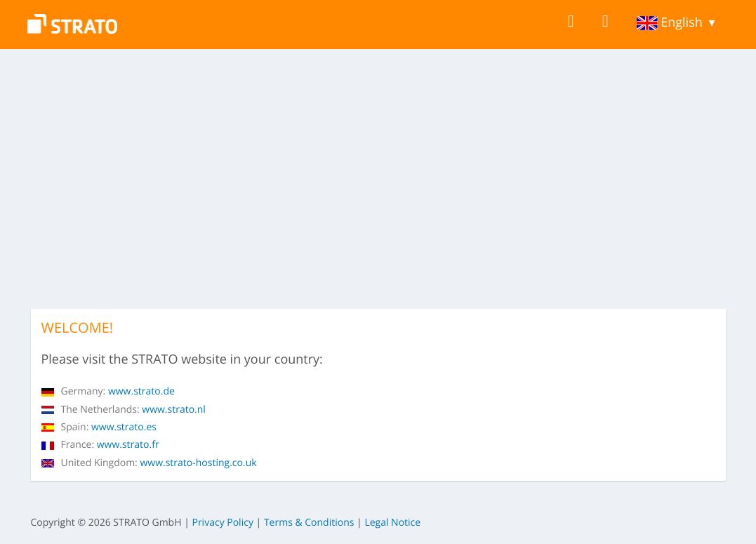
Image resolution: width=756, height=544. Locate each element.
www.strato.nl (124, 410)
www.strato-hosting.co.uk (149, 463)
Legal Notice (392, 523)
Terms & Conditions (309, 523)
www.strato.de (108, 391)
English (670, 22)
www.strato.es (99, 427)
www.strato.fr (100, 445)
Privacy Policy (222, 523)
